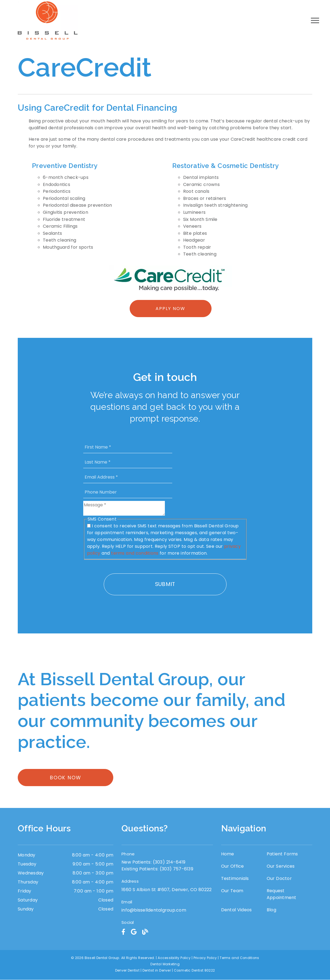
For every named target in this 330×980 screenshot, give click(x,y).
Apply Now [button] (170, 309)
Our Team (232, 891)
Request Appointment (282, 894)
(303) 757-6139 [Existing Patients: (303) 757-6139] (157, 869)
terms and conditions (135, 553)
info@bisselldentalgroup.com (154, 911)
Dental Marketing (165, 964)
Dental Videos (237, 910)
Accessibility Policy (174, 958)
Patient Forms (282, 854)
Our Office (233, 866)
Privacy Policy (205, 958)
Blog (271, 910)
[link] (123, 932)
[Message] (124, 508)
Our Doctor (279, 879)
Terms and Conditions (239, 958)
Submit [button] (165, 584)
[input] (128, 447)
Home (228, 854)
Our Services (281, 866)
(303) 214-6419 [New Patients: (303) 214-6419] (154, 862)
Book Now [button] (66, 778)
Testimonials (235, 879)
